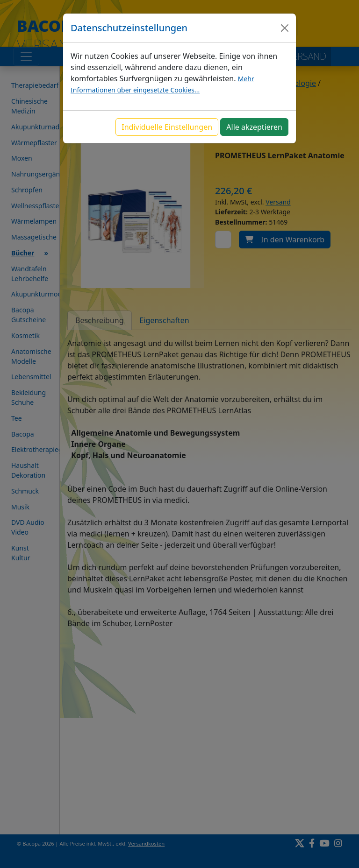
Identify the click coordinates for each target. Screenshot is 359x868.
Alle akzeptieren (254, 127)
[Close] (285, 28)
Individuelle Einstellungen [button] (167, 127)
